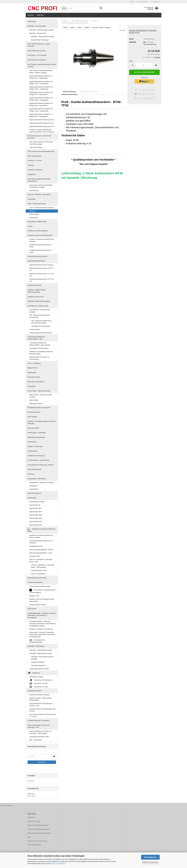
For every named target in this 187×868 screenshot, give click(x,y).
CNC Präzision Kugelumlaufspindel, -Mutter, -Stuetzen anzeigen (41, 72)
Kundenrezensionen (88, 92)
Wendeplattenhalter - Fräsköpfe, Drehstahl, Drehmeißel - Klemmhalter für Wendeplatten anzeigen (43, 624)
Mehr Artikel (32, 796)
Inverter (30, 226)
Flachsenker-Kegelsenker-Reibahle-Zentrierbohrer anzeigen (41, 186)
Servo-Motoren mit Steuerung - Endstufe (41, 465)
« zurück (72, 27)
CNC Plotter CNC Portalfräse (37, 60)
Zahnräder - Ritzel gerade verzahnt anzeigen (42, 658)
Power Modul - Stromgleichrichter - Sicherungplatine (42, 591)
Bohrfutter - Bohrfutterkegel (37, 26)
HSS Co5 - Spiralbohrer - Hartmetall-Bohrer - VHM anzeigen (43, 566)
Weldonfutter (34, 218)
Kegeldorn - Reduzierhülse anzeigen (43, 37)
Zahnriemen (34, 673)
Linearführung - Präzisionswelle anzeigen (40, 311)
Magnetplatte (32, 373)
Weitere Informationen (150, 862)
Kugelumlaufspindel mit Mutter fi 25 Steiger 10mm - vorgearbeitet (41, 99)
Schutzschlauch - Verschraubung (38, 460)
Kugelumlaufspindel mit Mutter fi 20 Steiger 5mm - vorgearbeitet (41, 93)
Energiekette (32, 174)
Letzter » (87, 27)
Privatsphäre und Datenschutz (37, 841)
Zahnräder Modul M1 (38, 662)
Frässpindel (31, 199)
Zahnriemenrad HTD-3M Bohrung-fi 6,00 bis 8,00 (42, 710)
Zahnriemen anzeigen (36, 677)
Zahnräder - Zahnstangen (36, 646)
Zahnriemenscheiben (35, 691)
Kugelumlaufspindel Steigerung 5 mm (42, 123)
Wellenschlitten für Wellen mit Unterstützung (39, 358)
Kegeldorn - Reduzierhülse (38, 33)
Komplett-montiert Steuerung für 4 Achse (40, 251)
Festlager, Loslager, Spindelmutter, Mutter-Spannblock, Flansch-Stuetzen (42, 131)
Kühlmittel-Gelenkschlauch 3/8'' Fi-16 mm (41, 269)
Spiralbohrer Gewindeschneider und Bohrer (41, 530)
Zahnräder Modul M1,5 (38, 666)
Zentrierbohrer (34, 191)
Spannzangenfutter (36, 525)
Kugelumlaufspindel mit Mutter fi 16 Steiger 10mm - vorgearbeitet (41, 83)
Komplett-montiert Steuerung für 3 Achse (40, 246)
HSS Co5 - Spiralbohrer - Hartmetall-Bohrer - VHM (41, 561)
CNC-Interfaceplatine (34, 156)
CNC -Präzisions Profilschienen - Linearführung (40, 316)
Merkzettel (155, 2)
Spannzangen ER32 (36, 522)
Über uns (40, 15)
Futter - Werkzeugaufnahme (37, 204)
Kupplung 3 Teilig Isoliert (36, 297)
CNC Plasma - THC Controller (37, 55)
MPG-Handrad (32, 417)
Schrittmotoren (32, 451)
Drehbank (31, 165)
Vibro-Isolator (32, 609)
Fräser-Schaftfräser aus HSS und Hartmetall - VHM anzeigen (40, 732)
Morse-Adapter (34, 214)
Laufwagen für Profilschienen (41, 326)
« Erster (65, 27)
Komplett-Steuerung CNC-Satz (37, 256)
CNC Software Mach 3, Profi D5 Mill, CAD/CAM (39, 137)
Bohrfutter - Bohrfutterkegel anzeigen (41, 30)
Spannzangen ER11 (36, 508)
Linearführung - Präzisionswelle (38, 306)
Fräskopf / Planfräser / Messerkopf (39, 194)
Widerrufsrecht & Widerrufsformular (39, 833)
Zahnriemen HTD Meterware (41, 680)
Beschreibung (69, 92)
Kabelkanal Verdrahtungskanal (38, 231)
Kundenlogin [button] (143, 2)
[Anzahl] (144, 65)
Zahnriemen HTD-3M (38, 684)
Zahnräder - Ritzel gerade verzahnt (40, 653)
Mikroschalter (34, 400)
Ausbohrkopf (32, 21)
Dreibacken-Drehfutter (35, 170)
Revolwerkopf (32, 442)
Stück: (131, 61)
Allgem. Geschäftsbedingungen (38, 825)
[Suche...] (64, 8)
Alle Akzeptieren (150, 857)
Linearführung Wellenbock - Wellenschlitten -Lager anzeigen (40, 344)
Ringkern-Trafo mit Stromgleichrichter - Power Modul (42, 600)
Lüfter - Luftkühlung (34, 363)
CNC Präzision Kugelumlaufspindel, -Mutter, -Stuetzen (42, 66)
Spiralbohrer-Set (35, 556)
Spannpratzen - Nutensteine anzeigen (42, 482)
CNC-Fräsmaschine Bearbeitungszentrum (41, 151)
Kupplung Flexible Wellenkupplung (39, 301)
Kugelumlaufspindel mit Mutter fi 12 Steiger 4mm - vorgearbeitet (41, 115)
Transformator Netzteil (35, 582)
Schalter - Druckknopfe (35, 446)
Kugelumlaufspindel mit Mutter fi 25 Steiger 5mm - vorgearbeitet (41, 104)
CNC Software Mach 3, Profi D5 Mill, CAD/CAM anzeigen (41, 143)
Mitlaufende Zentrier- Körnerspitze (39, 408)
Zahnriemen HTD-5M (38, 687)
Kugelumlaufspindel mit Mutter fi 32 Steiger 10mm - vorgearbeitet (41, 110)
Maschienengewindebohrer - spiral (41, 553)
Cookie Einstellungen (34, 845)
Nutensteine (33, 486)
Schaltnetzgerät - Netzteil (38, 605)
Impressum (31, 817)
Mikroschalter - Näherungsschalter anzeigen (41, 396)
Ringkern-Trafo (34, 596)
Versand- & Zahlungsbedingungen (39, 829)
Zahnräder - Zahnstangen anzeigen (41, 650)
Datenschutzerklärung (58, 864)
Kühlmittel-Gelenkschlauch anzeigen (41, 265)
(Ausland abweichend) (150, 44)
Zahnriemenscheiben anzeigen (39, 695)
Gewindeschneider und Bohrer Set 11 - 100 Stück (42, 542)
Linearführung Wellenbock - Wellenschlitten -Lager (37, 338)
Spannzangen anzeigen (37, 502)
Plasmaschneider (33, 428)
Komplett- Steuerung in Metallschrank (40, 235)
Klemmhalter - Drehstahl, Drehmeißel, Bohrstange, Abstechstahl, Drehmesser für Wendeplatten (42, 635)
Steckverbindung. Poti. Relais (37, 578)
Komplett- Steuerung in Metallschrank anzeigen (42, 240)
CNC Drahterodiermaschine (37, 51)
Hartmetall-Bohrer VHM (39, 571)
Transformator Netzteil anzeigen (40, 586)
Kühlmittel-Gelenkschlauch (36, 261)
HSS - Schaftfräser (36, 740)
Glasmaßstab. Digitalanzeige (37, 222)
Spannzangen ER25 (36, 518)
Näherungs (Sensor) (36, 404)
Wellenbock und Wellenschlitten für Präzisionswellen (41, 353)
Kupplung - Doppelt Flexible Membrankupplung (36, 291)
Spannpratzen (34, 489)
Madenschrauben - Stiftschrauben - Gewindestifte (41, 699)
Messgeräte (32, 386)
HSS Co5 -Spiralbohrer (38, 574)
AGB (29, 837)
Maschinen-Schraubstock (36, 382)
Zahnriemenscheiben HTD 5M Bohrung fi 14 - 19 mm (43, 716)
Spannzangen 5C (35, 505)
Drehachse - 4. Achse (35, 161)
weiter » (80, 27)
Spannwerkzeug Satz (34, 493)
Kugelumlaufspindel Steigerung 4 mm (42, 120)
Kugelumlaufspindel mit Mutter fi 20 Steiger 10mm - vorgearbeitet (41, 88)
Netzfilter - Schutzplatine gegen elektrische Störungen (42, 422)
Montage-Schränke (34, 412)
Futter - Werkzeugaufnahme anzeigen (42, 208)
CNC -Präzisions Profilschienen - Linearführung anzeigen (42, 322)
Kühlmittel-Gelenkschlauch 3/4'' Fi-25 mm (41, 280)
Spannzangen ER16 (36, 512)
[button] (133, 2)
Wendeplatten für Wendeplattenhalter (37, 641)
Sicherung (31, 474)
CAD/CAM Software (36, 147)
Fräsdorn (32, 211)
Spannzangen (32, 498)
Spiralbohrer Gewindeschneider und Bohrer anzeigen (41, 536)
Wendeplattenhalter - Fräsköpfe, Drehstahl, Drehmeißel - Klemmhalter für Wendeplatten (42, 615)
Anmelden (42, 762)
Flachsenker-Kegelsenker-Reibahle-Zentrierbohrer (39, 180)
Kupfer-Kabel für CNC (35, 285)
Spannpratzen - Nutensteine (37, 479)
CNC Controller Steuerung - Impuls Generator (39, 45)
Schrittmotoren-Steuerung (36, 456)
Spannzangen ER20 (36, 515)
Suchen (31, 15)
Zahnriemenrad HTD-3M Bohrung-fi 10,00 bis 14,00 (41, 705)
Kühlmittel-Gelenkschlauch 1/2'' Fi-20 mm (41, 275)
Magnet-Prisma (33, 368)
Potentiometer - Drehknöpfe (37, 433)
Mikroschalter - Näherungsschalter (39, 391)
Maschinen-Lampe (34, 377)
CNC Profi (123, 30)
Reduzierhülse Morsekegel (40, 40)
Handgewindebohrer (36, 546)
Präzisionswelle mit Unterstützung (40, 333)
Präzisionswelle (34, 329)
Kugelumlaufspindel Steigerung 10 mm (42, 126)
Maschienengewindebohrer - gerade (41, 550)
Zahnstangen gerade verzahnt (39, 669)
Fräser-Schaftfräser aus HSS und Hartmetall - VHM (38, 726)
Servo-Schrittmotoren (35, 469)
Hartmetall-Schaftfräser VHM (39, 737)
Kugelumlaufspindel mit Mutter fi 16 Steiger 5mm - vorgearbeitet (41, 77)
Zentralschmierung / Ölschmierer (38, 721)
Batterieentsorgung (34, 821)
